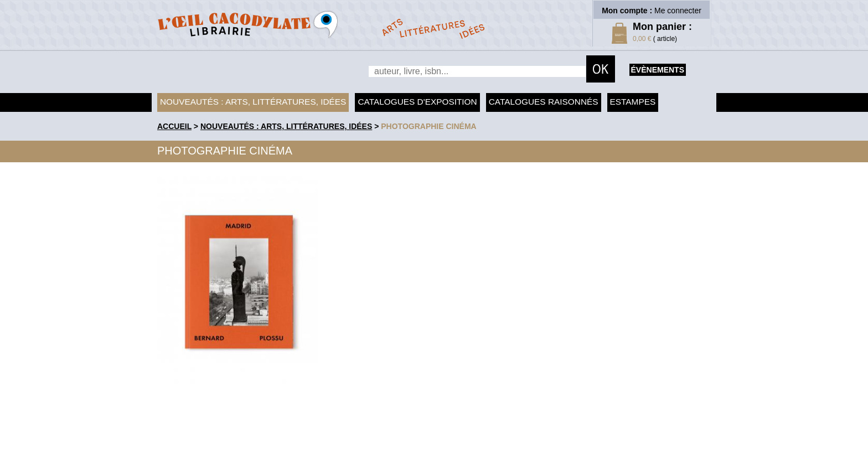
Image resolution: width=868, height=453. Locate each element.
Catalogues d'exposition (417, 102)
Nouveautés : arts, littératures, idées (253, 102)
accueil (174, 126)
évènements (658, 70)
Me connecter (678, 11)
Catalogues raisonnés (544, 102)
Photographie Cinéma (428, 126)
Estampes (633, 102)
